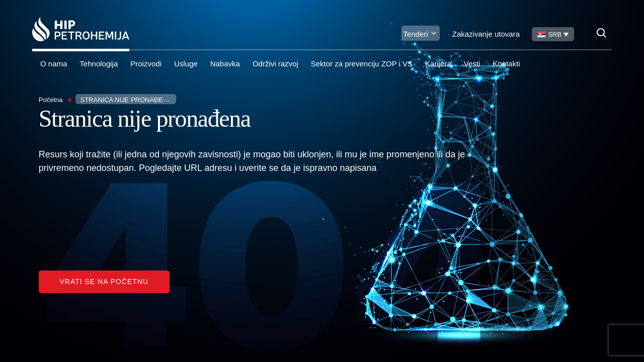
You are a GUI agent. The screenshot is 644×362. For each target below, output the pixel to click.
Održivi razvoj (275, 64)
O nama (54, 64)
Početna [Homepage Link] (51, 100)
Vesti (472, 64)
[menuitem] (553, 34)
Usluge (186, 64)
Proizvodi (146, 64)
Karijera (438, 64)
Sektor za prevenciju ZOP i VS (362, 64)
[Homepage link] (81, 29)
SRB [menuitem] (555, 34)
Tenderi (416, 34)
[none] (553, 34)
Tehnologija (99, 64)
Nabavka (225, 64)
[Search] (601, 33)
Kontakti (506, 64)
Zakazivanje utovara (486, 34)
